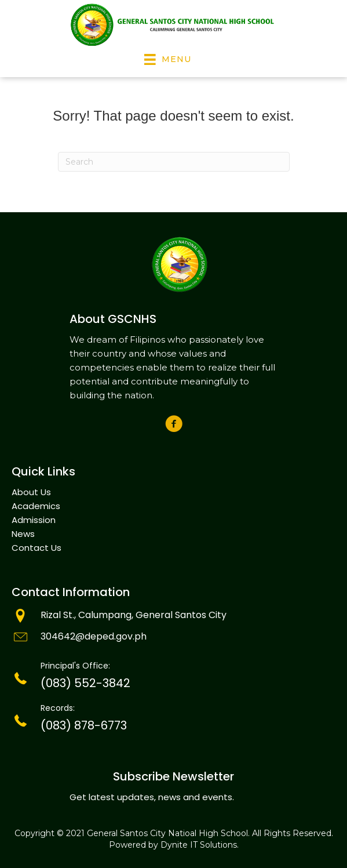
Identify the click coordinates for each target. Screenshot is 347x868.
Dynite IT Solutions (199, 845)
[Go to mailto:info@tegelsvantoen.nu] (173, 617)
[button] (173, 424)
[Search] (174, 162)
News (23, 534)
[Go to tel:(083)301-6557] (173, 679)
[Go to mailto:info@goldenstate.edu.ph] (173, 638)
